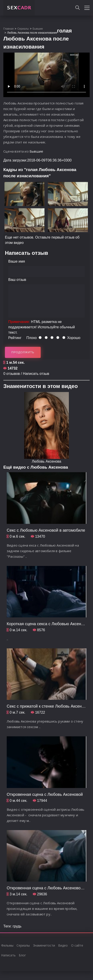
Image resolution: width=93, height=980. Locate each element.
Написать (8, 955)
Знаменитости (44, 945)
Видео (63, 945)
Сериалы (23, 945)
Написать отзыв (36, 374)
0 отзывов (12, 374)
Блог (22, 955)
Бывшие (36, 151)
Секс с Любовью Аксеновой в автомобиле (46, 530)
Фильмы (7, 945)
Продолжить (23, 352)
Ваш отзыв (17, 280)
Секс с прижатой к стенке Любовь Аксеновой (49, 706)
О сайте (77, 945)
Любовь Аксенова (46, 461)
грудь (17, 926)
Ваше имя (17, 261)
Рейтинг (15, 338)
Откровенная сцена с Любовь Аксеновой (45, 794)
